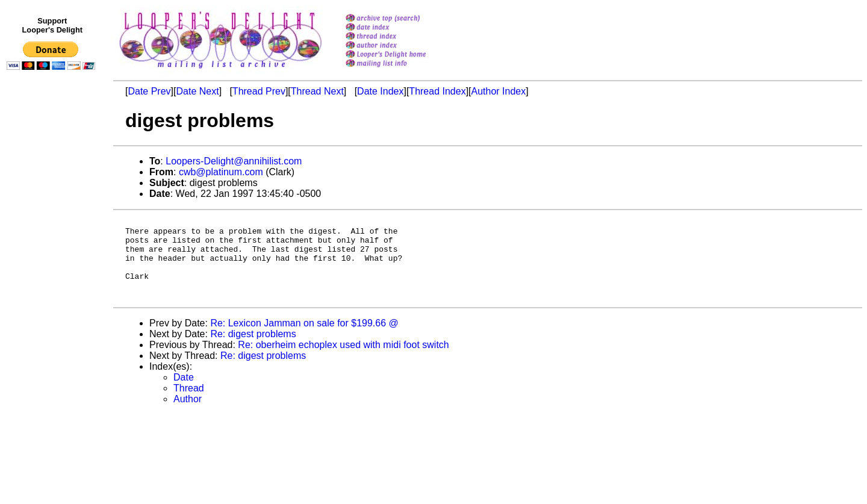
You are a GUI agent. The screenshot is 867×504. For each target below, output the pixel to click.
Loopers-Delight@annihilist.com (234, 161)
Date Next (197, 91)
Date (184, 394)
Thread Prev (259, 91)
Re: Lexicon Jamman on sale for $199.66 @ (304, 339)
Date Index (380, 91)
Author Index (499, 91)
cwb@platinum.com (221, 172)
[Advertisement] (53, 323)
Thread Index (437, 91)
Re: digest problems (253, 350)
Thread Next (317, 91)
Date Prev (149, 91)
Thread (189, 404)
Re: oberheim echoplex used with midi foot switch (343, 361)
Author (188, 415)
